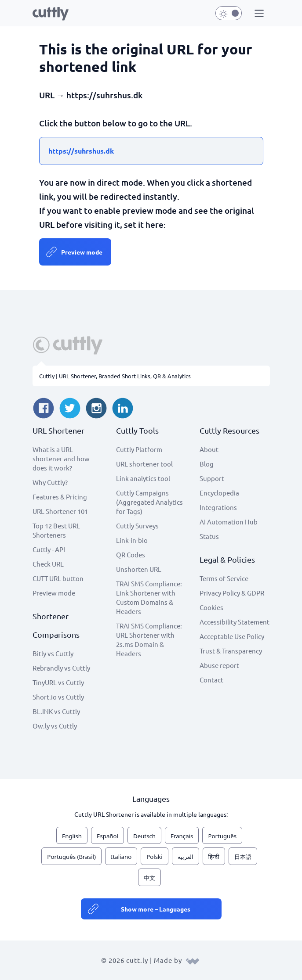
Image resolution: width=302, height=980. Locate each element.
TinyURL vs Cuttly (58, 682)
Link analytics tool (143, 478)
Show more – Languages (156, 909)
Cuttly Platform (139, 449)
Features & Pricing (60, 497)
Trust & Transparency (231, 651)
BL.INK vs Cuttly (56, 711)
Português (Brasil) (71, 857)
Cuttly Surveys (137, 526)
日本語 (243, 857)
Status (209, 536)
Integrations (218, 507)
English (72, 836)
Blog (207, 464)
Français (182, 836)
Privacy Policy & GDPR (232, 593)
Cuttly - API (49, 549)
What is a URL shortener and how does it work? (61, 458)
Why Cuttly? (50, 482)
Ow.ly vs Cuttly (55, 726)
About (209, 449)
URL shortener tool (144, 464)
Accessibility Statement (235, 622)
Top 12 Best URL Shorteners (56, 530)
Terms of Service (224, 578)
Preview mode (82, 252)
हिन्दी (214, 857)
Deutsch (144, 836)
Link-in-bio (132, 540)
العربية (186, 857)
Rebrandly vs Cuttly (61, 668)
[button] (258, 14)
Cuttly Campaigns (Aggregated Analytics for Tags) (149, 502)
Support (212, 478)
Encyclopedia (219, 493)
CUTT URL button (58, 578)
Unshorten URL (139, 569)
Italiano (121, 857)
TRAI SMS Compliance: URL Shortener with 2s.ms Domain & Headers (149, 639)
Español (107, 836)
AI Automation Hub (229, 522)
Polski (154, 857)
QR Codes (131, 555)
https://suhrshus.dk (81, 151)
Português (222, 836)
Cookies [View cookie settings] (211, 607)
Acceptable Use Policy (232, 636)
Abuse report (219, 665)
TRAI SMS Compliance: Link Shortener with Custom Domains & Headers (149, 597)
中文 (149, 878)
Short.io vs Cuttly (58, 697)
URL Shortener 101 (60, 511)
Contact (211, 680)
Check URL (48, 564)
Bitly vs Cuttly (53, 653)
